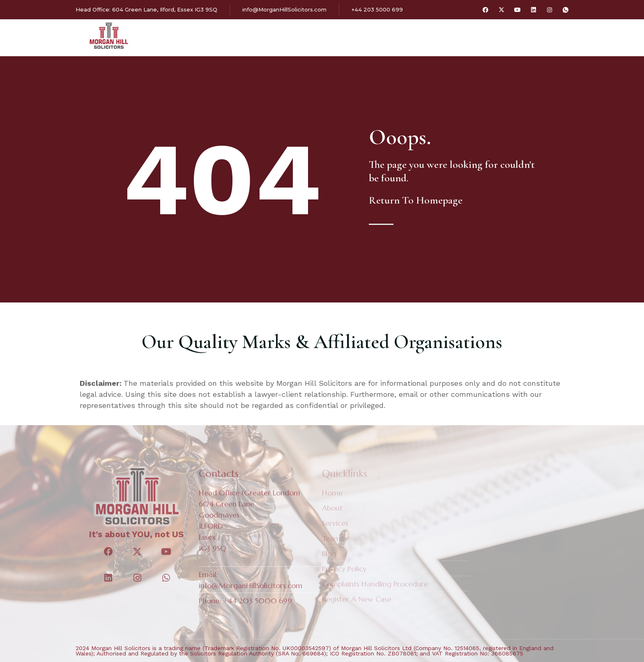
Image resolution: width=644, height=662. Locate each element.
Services (297, 35)
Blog (401, 35)
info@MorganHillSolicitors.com (284, 9)
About (249, 35)
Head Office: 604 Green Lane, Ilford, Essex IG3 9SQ (146, 9)
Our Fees (355, 35)
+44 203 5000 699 (377, 9)
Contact (443, 35)
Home (211, 35)
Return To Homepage (416, 200)
